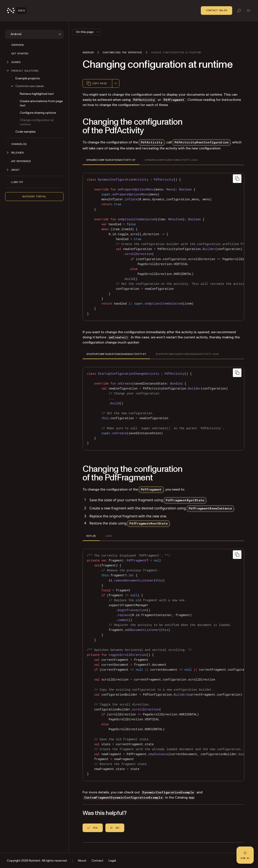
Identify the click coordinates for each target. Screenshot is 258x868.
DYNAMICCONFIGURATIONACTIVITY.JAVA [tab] (171, 160)
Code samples (26, 132)
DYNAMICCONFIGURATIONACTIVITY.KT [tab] (111, 160)
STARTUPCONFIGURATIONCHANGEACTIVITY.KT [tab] (116, 354)
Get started (20, 54)
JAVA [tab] (108, 536)
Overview (17, 45)
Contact (98, 861)
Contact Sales (217, 10)
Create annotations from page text (41, 103)
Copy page (97, 83)
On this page (88, 32)
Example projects (28, 78)
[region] (163, 247)
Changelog (19, 144)
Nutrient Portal (34, 196)
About (82, 861)
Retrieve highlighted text (37, 94)
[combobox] (116, 83)
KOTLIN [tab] (91, 536)
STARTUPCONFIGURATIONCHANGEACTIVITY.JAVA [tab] (187, 354)
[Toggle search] (239, 11)
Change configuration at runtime (37, 122)
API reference (21, 161)
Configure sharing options (38, 113)
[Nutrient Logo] (17, 11)
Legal (112, 861)
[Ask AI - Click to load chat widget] (245, 855)
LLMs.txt (17, 182)
